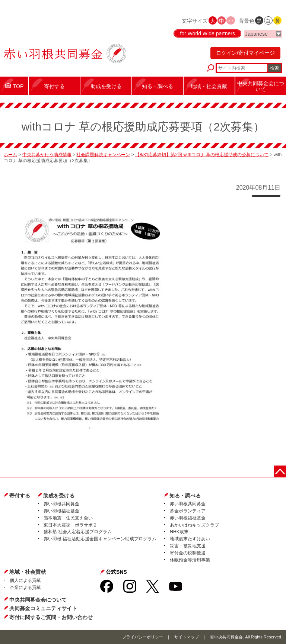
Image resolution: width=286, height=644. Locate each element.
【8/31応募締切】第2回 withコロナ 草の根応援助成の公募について (202, 155)
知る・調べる (185, 496)
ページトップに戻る (280, 471)
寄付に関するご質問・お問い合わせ (51, 617)
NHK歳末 (179, 532)
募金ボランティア (188, 511)
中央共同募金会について (38, 600)
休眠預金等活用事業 (190, 560)
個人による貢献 (25, 580)
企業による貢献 (25, 587)
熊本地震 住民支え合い (68, 518)
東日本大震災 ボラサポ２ (70, 525)
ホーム (10, 155)
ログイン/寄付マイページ (245, 53)
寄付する (20, 496)
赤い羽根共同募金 (61, 504)
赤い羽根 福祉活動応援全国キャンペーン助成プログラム (100, 539)
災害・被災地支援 (188, 546)
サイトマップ (187, 637)
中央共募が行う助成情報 (47, 155)
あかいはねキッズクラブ (194, 525)
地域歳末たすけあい (190, 539)
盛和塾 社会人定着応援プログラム (78, 532)
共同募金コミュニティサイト (43, 608)
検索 (274, 68)
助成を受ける (59, 496)
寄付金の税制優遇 (188, 553)
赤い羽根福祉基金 (61, 511)
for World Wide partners (207, 33)
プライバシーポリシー (143, 637)
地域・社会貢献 (28, 572)
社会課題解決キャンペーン (103, 155)
